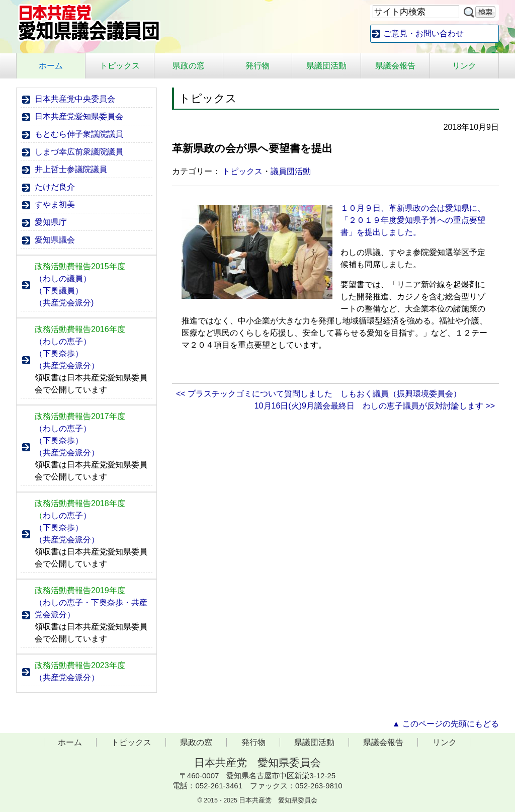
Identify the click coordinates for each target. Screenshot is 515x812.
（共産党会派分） (67, 366)
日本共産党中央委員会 (75, 99)
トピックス (120, 66)
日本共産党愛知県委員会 (79, 116)
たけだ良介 (55, 187)
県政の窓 (189, 66)
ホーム (51, 66)
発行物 (257, 66)
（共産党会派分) (64, 303)
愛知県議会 (55, 240)
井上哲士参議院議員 (71, 169)
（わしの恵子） (63, 341)
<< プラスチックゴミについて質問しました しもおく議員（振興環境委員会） (319, 394)
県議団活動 (326, 66)
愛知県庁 (51, 222)
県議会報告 (395, 66)
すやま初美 (55, 205)
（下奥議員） (59, 291)
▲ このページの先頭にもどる (446, 724)
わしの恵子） (63, 515)
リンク (464, 66)
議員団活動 (291, 171)
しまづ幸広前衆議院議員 (79, 152)
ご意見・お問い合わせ (423, 33)
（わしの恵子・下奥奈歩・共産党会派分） (91, 608)
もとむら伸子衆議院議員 (79, 134)
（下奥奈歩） (59, 353)
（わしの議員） (63, 278)
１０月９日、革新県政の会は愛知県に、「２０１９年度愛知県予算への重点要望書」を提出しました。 (413, 220)
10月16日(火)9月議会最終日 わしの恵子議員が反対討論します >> (375, 406)
